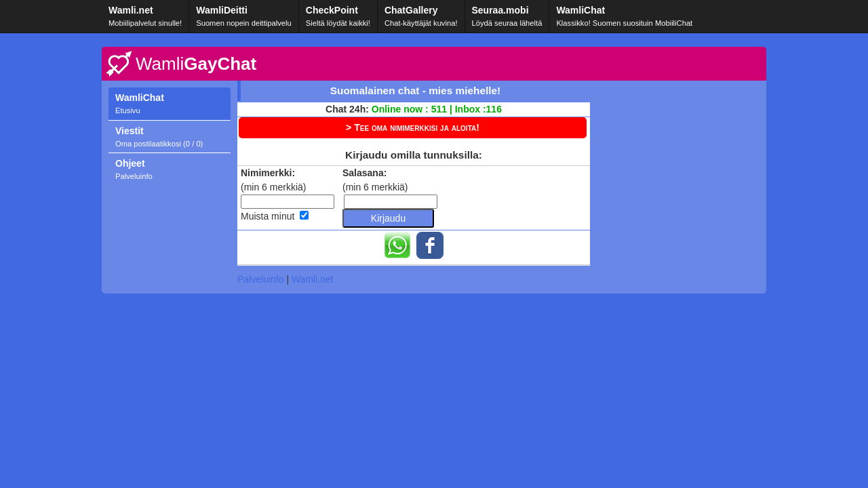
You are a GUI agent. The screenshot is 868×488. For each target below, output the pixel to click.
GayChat (196, 64)
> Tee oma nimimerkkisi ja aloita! (413, 127)
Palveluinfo (261, 279)
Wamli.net (313, 279)
